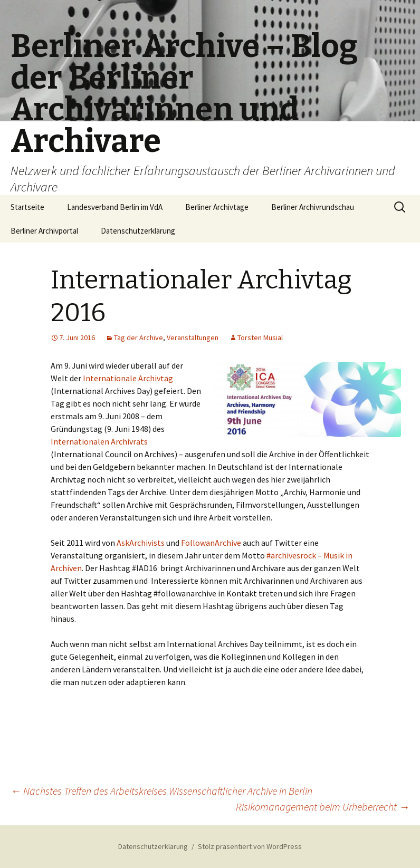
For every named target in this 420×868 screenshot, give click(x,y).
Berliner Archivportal (44, 231)
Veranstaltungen (193, 337)
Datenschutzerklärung (138, 231)
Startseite (27, 207)
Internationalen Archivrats (99, 441)
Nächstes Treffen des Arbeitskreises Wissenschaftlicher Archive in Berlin (161, 791)
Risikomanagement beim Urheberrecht (323, 807)
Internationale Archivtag (128, 378)
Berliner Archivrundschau (313, 207)
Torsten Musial (260, 337)
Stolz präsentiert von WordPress (250, 846)
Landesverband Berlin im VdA (115, 207)
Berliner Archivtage (217, 207)
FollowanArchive (211, 543)
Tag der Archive (139, 337)
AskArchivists (141, 543)
